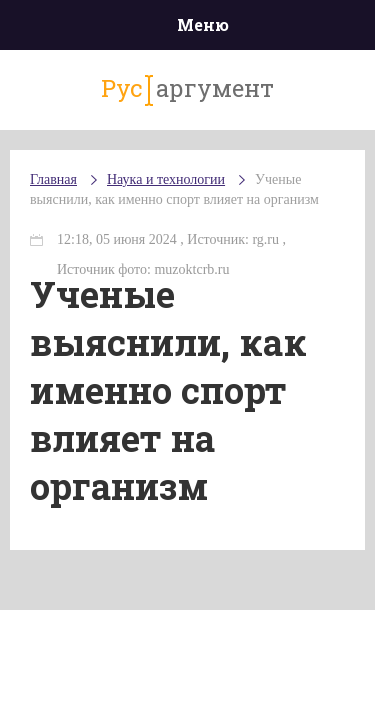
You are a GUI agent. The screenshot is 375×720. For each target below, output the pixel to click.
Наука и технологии (166, 179)
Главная (53, 179)
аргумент (187, 89)
